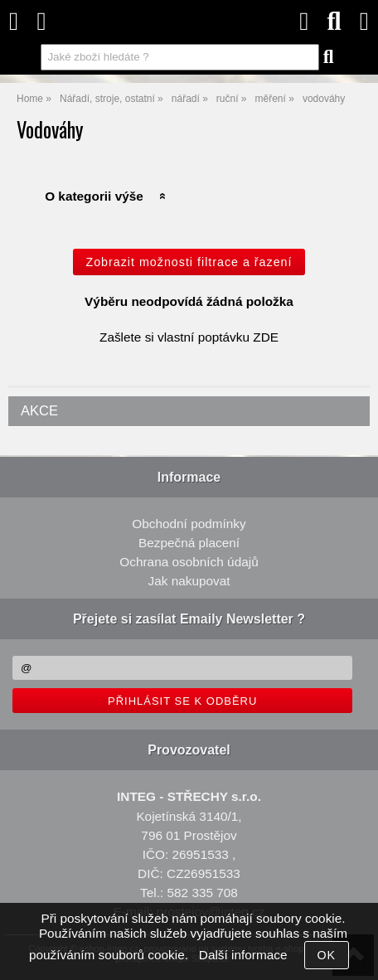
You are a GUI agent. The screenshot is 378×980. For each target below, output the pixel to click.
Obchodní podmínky (189, 524)
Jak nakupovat (189, 581)
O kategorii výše (94, 196)
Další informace (243, 955)
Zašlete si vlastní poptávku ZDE (189, 337)
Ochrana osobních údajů (189, 562)
